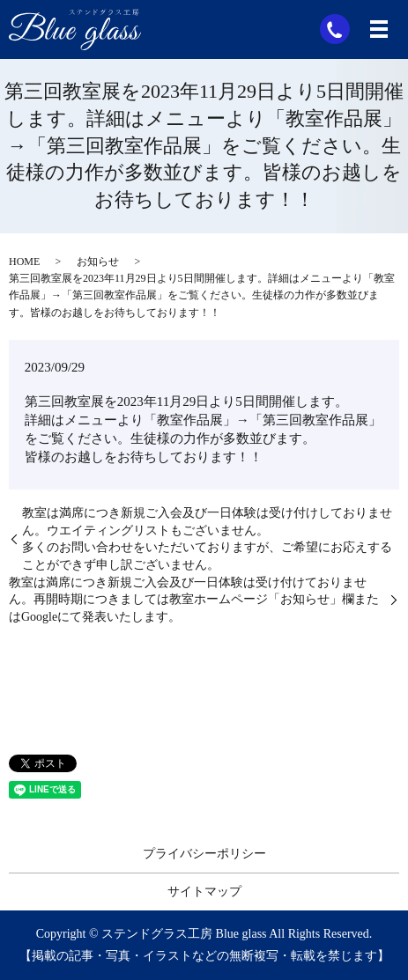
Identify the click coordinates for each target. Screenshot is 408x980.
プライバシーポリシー (204, 854)
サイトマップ (204, 892)
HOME (24, 262)
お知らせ (98, 262)
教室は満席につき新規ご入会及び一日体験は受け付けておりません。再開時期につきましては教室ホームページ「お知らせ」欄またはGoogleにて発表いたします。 (194, 600)
